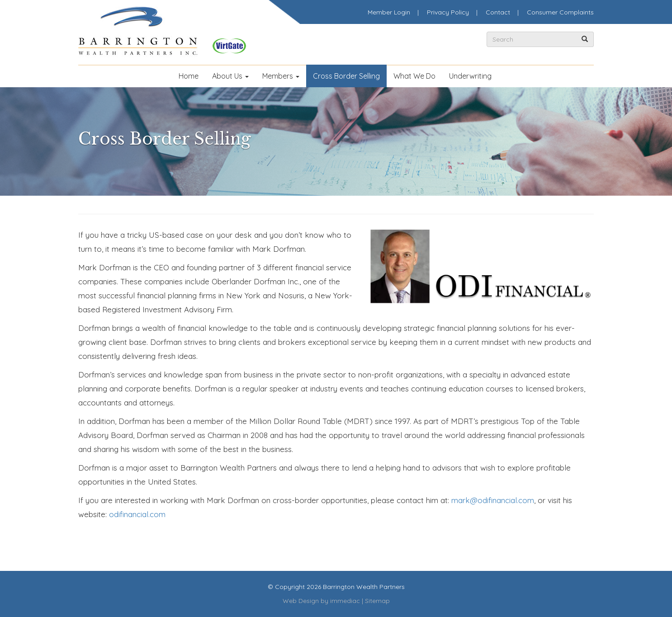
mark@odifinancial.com (493, 500)
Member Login (389, 12)
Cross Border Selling (346, 76)
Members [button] (281, 76)
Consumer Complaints (560, 12)
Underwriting (470, 76)
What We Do (414, 76)
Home (189, 76)
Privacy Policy (448, 12)
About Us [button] (230, 76)
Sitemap (377, 601)
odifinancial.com (137, 514)
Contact (498, 12)
